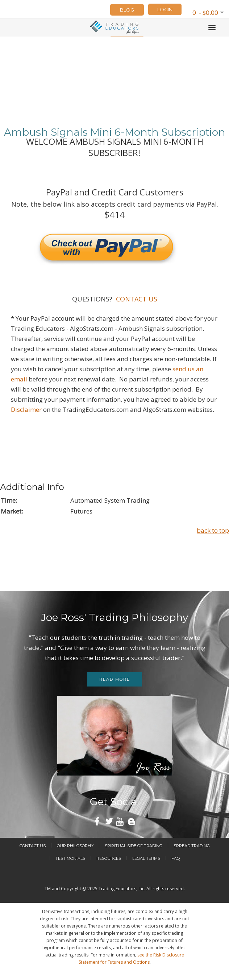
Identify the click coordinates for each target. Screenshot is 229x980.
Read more (115, 679)
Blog (127, 10)
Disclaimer (26, 409)
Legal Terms (146, 858)
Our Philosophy (75, 846)
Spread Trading (192, 846)
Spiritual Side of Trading (134, 846)
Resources (109, 858)
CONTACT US (136, 299)
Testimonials (70, 858)
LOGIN (165, 9)
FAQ (176, 858)
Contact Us (33, 846)
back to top (213, 530)
